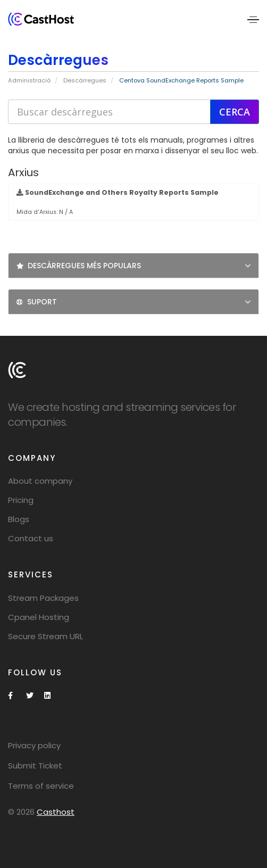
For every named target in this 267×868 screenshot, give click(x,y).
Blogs (19, 519)
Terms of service (41, 786)
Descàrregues (85, 80)
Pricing (21, 500)
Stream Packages (43, 598)
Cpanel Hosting (39, 617)
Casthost (56, 812)
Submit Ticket (35, 766)
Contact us (31, 538)
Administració (29, 80)
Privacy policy (34, 745)
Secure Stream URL (45, 636)
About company (40, 481)
